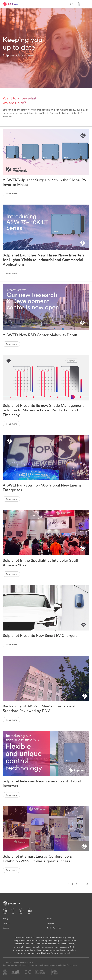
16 (87, 884)
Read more (11, 194)
